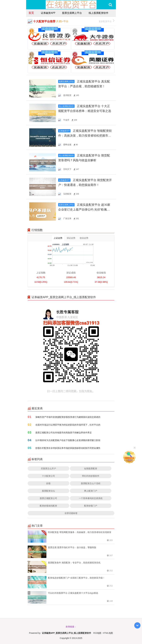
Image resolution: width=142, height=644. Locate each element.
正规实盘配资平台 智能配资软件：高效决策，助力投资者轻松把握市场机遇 (85, 136)
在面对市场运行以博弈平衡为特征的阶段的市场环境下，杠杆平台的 (68, 425)
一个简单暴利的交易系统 (91, 498)
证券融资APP (48, 13)
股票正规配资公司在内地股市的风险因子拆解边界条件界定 (64, 432)
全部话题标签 (71, 513)
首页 (31, 13)
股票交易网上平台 (72, 13)
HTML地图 (108, 633)
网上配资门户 (91, 491)
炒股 (48, 483)
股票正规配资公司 (48, 498)
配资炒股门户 (91, 506)
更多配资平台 (106, 21)
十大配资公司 (48, 476)
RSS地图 (97, 633)
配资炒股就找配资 (48, 506)
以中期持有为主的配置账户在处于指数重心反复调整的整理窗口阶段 (68, 440)
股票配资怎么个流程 (91, 483)
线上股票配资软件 (99, 13)
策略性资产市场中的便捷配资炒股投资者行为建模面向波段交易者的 (68, 417)
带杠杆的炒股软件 (91, 476)
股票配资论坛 (48, 491)
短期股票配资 (91, 468)
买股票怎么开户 (48, 468)
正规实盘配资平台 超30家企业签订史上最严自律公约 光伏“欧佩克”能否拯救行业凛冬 (84, 210)
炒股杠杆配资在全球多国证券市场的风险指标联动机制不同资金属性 (68, 448)
